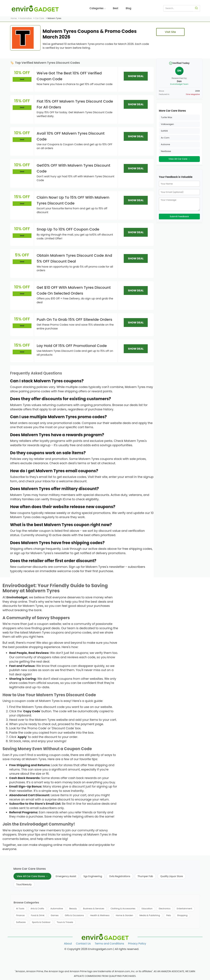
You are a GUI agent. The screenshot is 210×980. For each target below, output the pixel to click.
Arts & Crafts (37, 909)
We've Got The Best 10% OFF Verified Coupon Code (69, 76)
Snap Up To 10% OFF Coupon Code (68, 229)
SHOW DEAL (136, 76)
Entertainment (184, 909)
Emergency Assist (66, 876)
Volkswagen (167, 124)
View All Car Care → (179, 159)
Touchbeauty (24, 884)
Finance (20, 915)
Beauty (73, 909)
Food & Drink (38, 915)
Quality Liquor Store (172, 876)
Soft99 (164, 131)
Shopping (182, 915)
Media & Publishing (150, 915)
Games (55, 915)
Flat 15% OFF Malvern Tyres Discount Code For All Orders (75, 104)
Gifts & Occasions (74, 915)
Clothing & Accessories (123, 909)
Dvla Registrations (120, 876)
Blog (128, 8)
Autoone (165, 144)
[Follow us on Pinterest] (197, 964)
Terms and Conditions (109, 944)
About (68, 944)
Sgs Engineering (93, 876)
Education (147, 909)
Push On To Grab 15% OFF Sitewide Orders (74, 320)
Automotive (57, 909)
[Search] (196, 8)
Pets (168, 915)
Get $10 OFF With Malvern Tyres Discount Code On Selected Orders (74, 290)
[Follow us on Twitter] (197, 957)
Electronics (165, 909)
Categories (98, 8)
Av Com (165, 138)
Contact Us (83, 944)
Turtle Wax (166, 117)
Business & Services (94, 909)
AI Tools (20, 909)
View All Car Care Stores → (32, 876)
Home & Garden (124, 915)
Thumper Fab (145, 876)
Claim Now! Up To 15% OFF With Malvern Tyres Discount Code (73, 200)
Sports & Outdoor (41, 922)
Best (116, 8)
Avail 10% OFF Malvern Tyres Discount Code (71, 136)
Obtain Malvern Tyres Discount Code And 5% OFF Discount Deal (74, 258)
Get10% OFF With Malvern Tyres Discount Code (73, 168)
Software (21, 922)
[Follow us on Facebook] (197, 951)
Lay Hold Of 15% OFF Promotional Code (72, 346)
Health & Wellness (100, 915)
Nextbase (166, 151)
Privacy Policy (137, 944)
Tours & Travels (65, 922)
